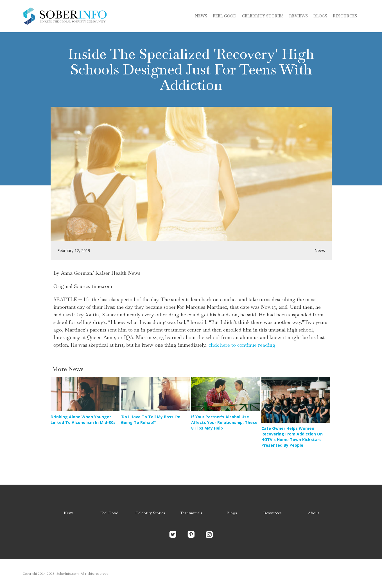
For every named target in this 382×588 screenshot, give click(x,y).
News (201, 16)
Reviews (299, 16)
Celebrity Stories (150, 513)
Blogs (232, 513)
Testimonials (191, 513)
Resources (345, 16)
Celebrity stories (263, 16)
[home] (65, 16)
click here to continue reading (242, 345)
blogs (320, 16)
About (313, 513)
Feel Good (225, 16)
